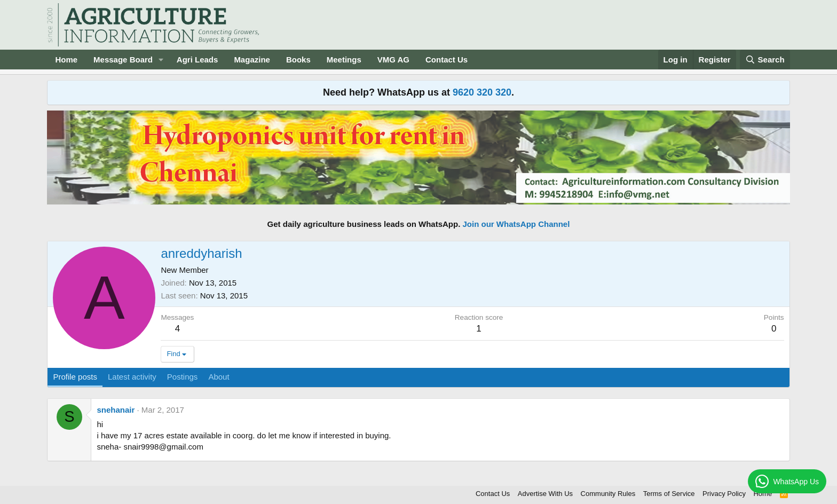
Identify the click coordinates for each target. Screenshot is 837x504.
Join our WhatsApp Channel (516, 224)
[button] (161, 60)
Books (298, 60)
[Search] (765, 60)
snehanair (116, 410)
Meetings (344, 60)
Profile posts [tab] (75, 377)
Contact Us (447, 60)
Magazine (252, 60)
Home (66, 60)
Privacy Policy (724, 494)
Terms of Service (669, 494)
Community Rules (608, 494)
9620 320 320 (482, 92)
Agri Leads (198, 60)
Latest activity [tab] (132, 377)
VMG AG (393, 60)
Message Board (123, 60)
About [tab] (219, 377)
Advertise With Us (545, 494)
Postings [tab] (183, 377)
